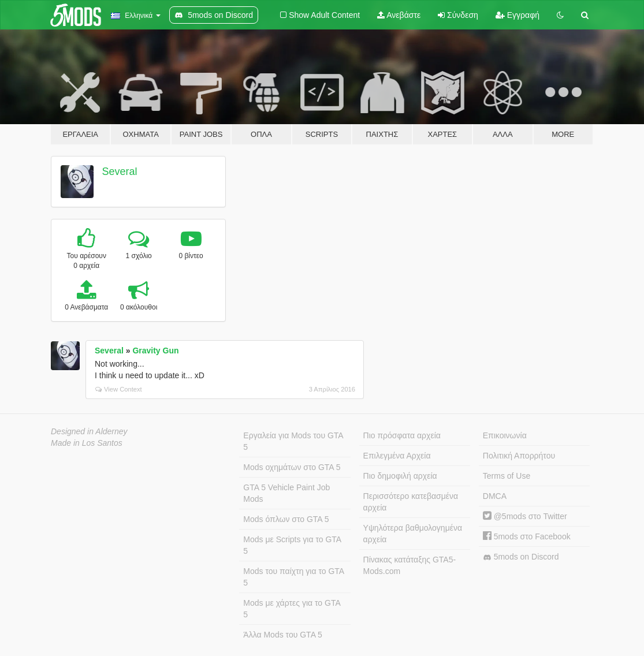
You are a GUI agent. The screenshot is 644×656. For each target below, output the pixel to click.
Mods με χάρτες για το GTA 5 (292, 609)
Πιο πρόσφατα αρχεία (402, 435)
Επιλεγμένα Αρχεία (397, 456)
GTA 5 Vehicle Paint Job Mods (286, 493)
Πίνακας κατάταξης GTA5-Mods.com (410, 565)
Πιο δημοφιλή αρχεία (400, 476)
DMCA (495, 496)
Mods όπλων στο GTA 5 (286, 519)
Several (120, 172)
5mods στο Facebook (527, 536)
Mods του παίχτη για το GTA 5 (294, 577)
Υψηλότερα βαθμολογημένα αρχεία (413, 534)
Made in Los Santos (87, 443)
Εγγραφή (518, 15)
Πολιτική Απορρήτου (519, 456)
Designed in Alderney (89, 431)
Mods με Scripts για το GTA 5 (292, 545)
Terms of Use (507, 476)
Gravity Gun (155, 351)
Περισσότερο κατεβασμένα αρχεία (411, 502)
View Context (119, 389)
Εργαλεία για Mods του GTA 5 (293, 441)
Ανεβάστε (399, 15)
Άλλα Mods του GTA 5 (283, 635)
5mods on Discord (521, 557)
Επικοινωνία (505, 435)
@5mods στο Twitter (525, 516)
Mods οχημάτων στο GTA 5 (292, 467)
